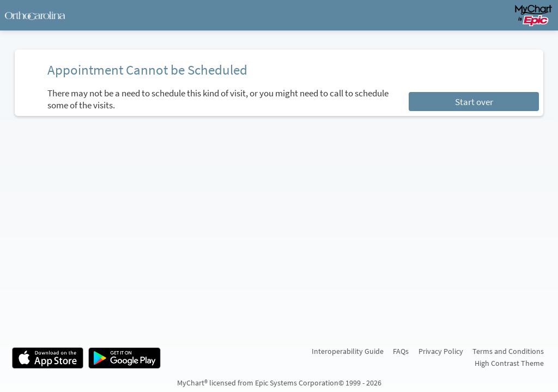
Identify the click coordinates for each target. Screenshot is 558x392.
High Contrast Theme (509, 363)
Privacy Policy (441, 351)
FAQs (401, 351)
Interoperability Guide (348, 351)
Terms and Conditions (508, 351)
